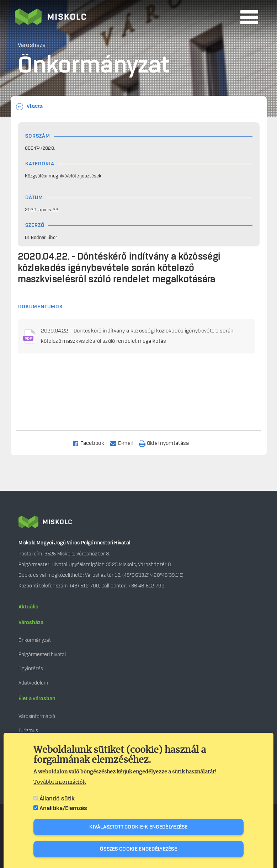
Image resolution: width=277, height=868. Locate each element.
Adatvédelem (33, 683)
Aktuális (28, 607)
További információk (60, 782)
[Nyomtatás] (167, 443)
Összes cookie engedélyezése (138, 849)
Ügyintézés (31, 669)
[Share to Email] (125, 443)
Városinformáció (37, 716)
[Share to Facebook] (91, 443)
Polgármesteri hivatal (42, 654)
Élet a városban (37, 699)
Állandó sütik (57, 799)
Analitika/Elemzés (63, 808)
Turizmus (28, 731)
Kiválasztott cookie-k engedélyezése (138, 827)
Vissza (35, 107)
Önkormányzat (35, 640)
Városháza (31, 623)
